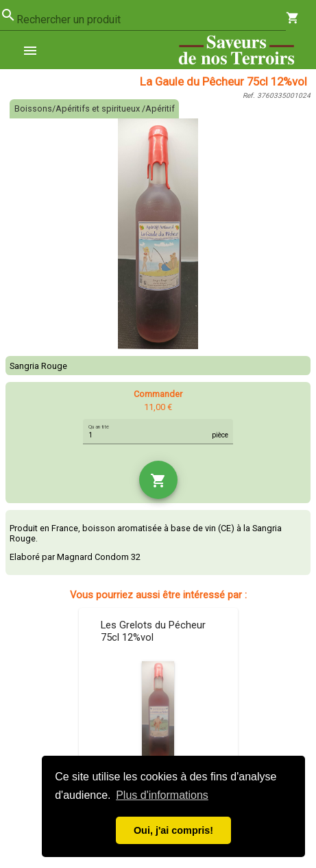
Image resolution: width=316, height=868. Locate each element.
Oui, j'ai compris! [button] (173, 830)
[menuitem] (36, 50)
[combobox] (151, 20)
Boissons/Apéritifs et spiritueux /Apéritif (95, 108)
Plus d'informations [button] (162, 795)
